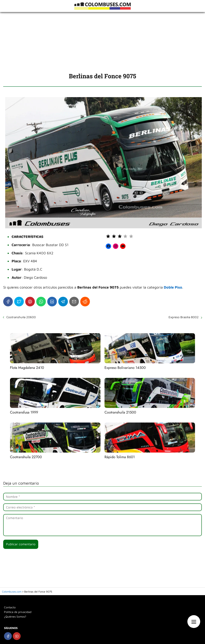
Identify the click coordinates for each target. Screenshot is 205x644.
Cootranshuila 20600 (21, 317)
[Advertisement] (102, 42)
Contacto (10, 607)
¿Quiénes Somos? (15, 616)
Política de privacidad (18, 612)
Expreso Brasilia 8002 (184, 317)
